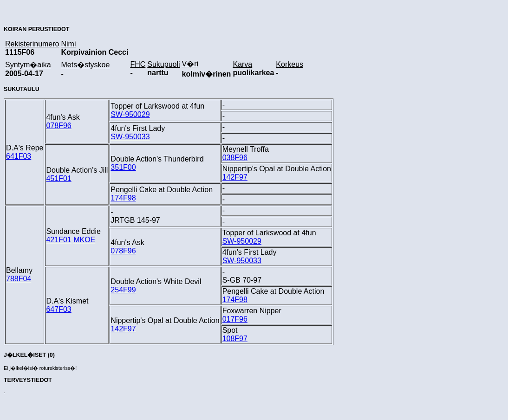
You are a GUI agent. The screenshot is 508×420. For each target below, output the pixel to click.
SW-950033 (130, 137)
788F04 (19, 279)
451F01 (59, 178)
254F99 (123, 290)
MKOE (84, 240)
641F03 (19, 156)
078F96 (59, 126)
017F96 (235, 319)
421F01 (59, 240)
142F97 (235, 177)
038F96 (235, 158)
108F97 (235, 339)
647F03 (59, 309)
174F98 (123, 198)
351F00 (123, 167)
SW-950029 (130, 114)
